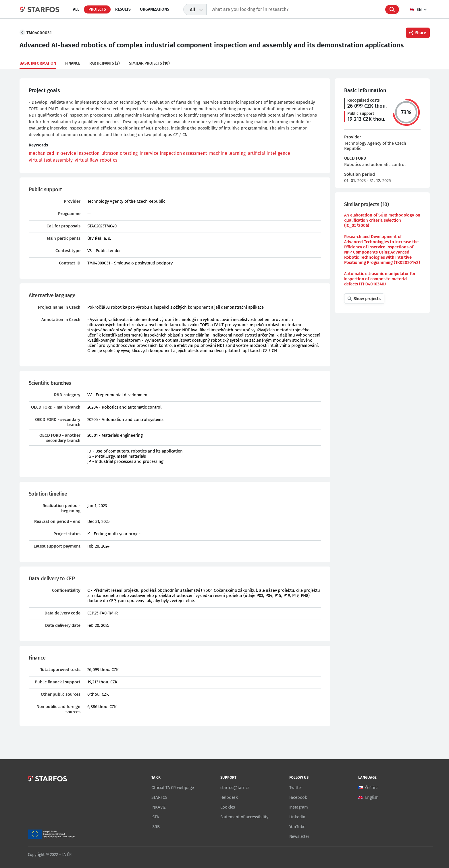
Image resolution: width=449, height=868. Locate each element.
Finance (73, 63)
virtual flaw (86, 160)
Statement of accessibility (244, 817)
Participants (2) (105, 63)
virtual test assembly (51, 160)
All (76, 9)
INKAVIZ (159, 807)
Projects (97, 9)
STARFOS (160, 797)
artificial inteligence (269, 153)
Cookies (228, 807)
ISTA (155, 817)
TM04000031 (39, 33)
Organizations (155, 9)
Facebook (298, 797)
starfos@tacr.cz (235, 788)
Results (123, 9)
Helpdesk (229, 797)
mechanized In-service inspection (64, 153)
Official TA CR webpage (173, 788)
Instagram (299, 807)
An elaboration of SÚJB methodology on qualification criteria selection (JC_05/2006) (382, 220)
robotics (109, 160)
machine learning (227, 153)
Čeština (372, 788)
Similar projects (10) (149, 63)
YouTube (297, 827)
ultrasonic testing (120, 153)
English (372, 797)
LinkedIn (297, 817)
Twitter (296, 788)
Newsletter (299, 836)
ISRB (156, 827)
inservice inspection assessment (173, 153)
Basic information (38, 63)
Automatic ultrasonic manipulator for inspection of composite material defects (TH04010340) (380, 279)
